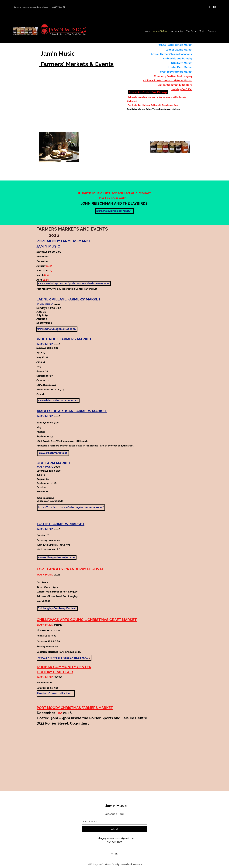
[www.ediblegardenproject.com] (57, 558)
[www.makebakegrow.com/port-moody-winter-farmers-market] (74, 283)
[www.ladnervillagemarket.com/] (57, 329)
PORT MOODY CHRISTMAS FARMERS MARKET (75, 708)
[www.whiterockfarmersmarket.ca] (58, 400)
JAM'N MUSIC (45, 575)
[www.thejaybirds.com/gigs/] (115, 211)
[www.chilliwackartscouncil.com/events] (64, 658)
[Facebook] (210, 7)
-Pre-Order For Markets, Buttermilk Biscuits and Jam (152, 105)
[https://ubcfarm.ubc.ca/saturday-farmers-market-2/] (71, 508)
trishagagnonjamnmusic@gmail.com (31, 7)
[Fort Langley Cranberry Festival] (57, 608)
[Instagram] (215, 7)
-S (128, 97)
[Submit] (114, 829)
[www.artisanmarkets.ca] (53, 453)
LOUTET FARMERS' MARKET (61, 524)
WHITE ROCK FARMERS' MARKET (64, 339)
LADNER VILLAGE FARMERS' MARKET (68, 299)
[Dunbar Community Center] (56, 693)
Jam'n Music (116, 806)
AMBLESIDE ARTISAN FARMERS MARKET (72, 411)
